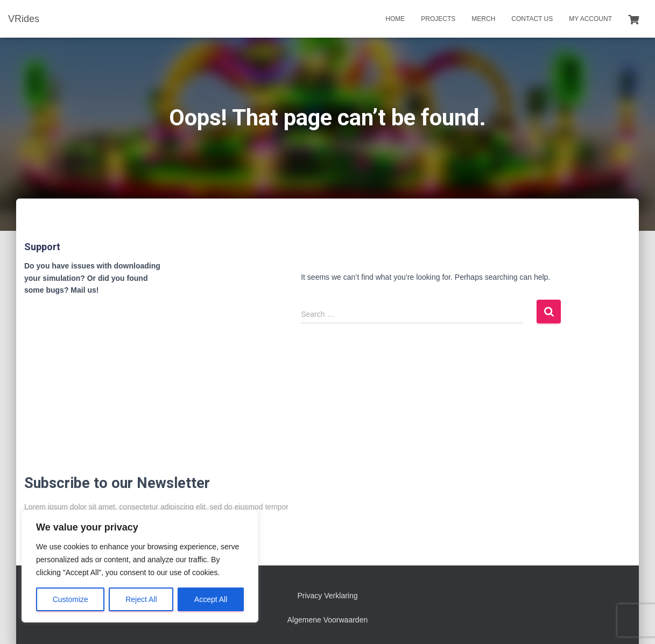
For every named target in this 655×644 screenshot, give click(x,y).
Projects (438, 19)
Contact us (532, 19)
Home (395, 19)
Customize (71, 599)
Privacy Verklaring (327, 596)
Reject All (141, 599)
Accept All (211, 599)
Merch (483, 19)
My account (590, 19)
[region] (140, 566)
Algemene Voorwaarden (327, 620)
